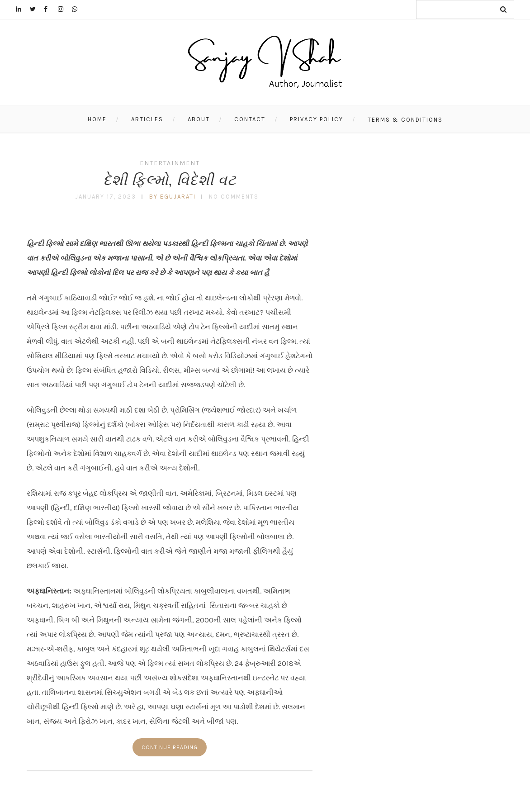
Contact (250, 119)
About (199, 119)
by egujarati (173, 197)
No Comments (234, 197)
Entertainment (170, 163)
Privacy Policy (317, 119)
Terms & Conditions (405, 120)
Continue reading (170, 747)
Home (97, 119)
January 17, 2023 (106, 197)
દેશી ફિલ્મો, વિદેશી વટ (170, 180)
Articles (147, 119)
